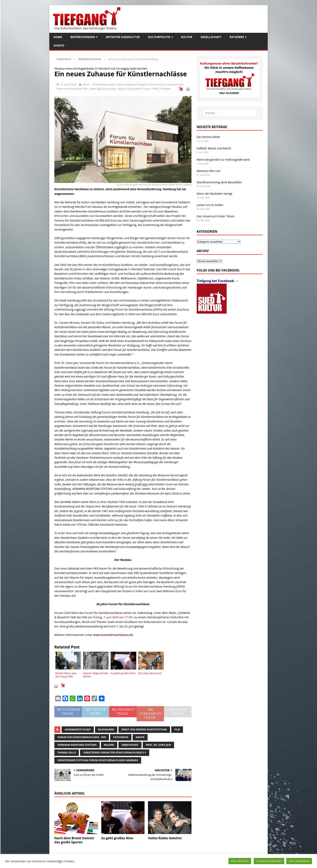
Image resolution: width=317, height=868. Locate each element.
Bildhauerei (106, 730)
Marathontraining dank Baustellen (219, 182)
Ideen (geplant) (99, 89)
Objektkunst (130, 745)
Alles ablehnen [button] (240, 861)
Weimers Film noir (209, 171)
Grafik (140, 737)
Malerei (109, 745)
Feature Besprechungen (132, 84)
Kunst (147, 89)
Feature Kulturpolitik (69, 89)
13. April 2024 (68, 84)
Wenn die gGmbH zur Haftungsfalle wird (223, 160)
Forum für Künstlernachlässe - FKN (82, 737)
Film (85, 89)
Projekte (165, 89)
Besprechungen (83, 37)
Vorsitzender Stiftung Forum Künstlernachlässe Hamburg (98, 760)
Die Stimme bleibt (208, 137)
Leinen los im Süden (210, 205)
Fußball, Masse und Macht (214, 148)
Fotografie (121, 737)
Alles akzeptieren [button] (299, 861)
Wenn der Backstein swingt (215, 194)
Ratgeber (237, 37)
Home (58, 37)
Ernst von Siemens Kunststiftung (144, 730)
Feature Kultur (175, 84)
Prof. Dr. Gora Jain (158, 745)
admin (86, 84)
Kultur (187, 37)
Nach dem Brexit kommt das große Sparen (74, 840)
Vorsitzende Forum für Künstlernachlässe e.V (115, 753)
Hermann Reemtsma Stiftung (77, 745)
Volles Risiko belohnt (165, 838)
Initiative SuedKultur (123, 37)
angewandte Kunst (78, 730)
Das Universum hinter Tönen (216, 216)
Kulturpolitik (159, 37)
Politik (155, 89)
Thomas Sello (67, 753)
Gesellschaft (211, 37)
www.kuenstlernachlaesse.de (113, 635)
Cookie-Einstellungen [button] (269, 861)
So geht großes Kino (117, 838)
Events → (61, 45)
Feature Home (156, 84)
